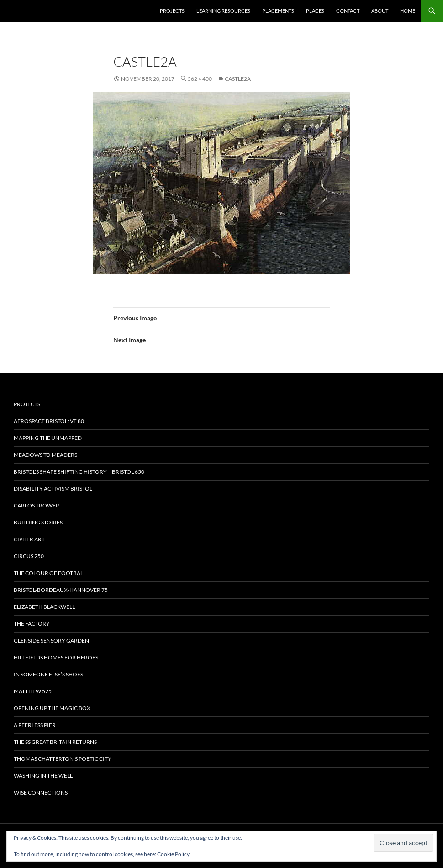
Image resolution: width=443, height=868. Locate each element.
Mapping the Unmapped (48, 438)
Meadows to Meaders (45, 455)
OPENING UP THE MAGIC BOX (52, 708)
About (380, 11)
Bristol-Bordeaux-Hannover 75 (61, 590)
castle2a (238, 79)
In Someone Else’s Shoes (48, 674)
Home (408, 11)
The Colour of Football (50, 573)
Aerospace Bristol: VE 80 (49, 421)
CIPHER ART (29, 539)
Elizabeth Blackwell (44, 607)
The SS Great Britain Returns (55, 742)
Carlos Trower (37, 505)
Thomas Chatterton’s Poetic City (63, 759)
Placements (278, 11)
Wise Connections (41, 792)
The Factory (32, 624)
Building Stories (38, 522)
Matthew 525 (33, 691)
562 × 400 (200, 79)
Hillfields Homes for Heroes (56, 657)
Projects (172, 11)
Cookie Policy (173, 854)
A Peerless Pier (35, 725)
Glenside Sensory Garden (51, 641)
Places (315, 11)
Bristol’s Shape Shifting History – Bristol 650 (79, 472)
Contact (348, 11)
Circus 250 (29, 556)
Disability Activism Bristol (53, 489)
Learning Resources (223, 11)
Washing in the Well (43, 776)
